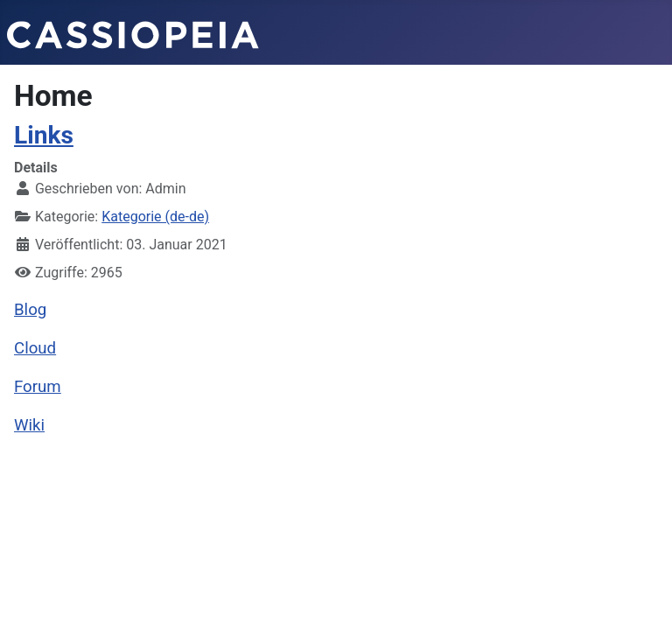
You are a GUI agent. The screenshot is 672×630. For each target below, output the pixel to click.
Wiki (29, 425)
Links (44, 135)
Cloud (35, 348)
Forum (38, 387)
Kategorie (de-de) (155, 217)
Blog (30, 310)
